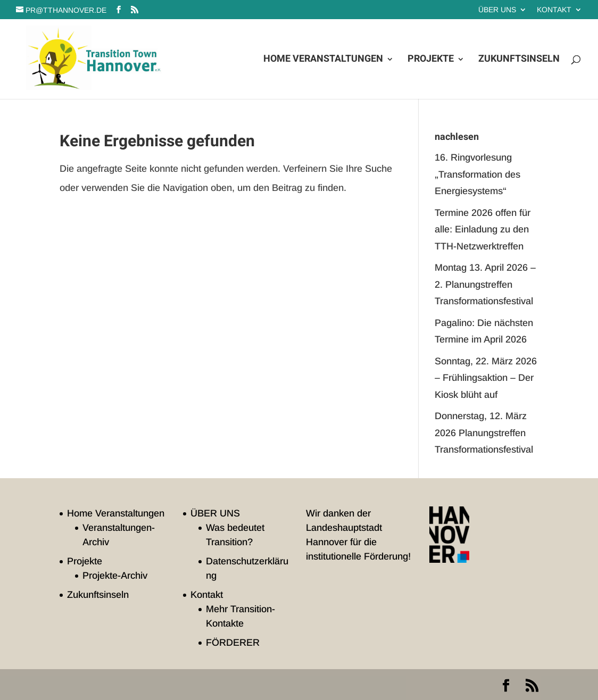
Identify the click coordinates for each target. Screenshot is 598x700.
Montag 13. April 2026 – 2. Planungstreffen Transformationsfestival (485, 284)
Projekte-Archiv (115, 576)
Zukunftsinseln (519, 61)
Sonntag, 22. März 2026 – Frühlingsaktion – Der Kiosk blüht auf (486, 378)
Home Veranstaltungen (323, 61)
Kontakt (554, 10)
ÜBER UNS (497, 10)
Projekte (431, 61)
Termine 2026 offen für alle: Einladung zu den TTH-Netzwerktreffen (483, 230)
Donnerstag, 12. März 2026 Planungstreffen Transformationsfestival (484, 433)
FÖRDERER (233, 643)
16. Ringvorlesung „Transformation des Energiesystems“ (477, 174)
